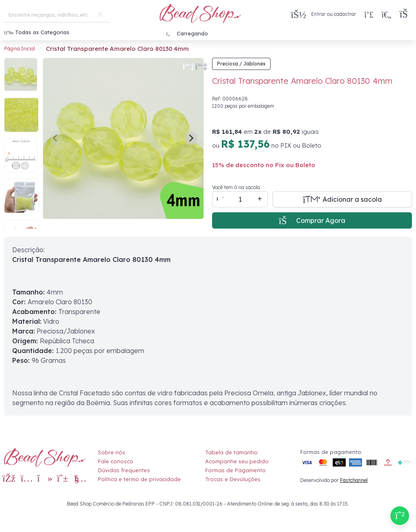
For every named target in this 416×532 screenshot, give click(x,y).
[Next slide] (191, 138)
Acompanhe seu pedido (237, 461)
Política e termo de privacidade (139, 479)
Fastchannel (354, 480)
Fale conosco (116, 461)
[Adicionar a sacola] (342, 199)
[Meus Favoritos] (386, 14)
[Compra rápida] (369, 14)
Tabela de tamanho (231, 452)
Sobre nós (112, 452)
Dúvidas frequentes (124, 470)
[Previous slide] (56, 138)
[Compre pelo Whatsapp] (400, 516)
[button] (406, 14)
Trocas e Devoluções (233, 479)
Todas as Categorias (37, 32)
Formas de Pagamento (235, 470)
